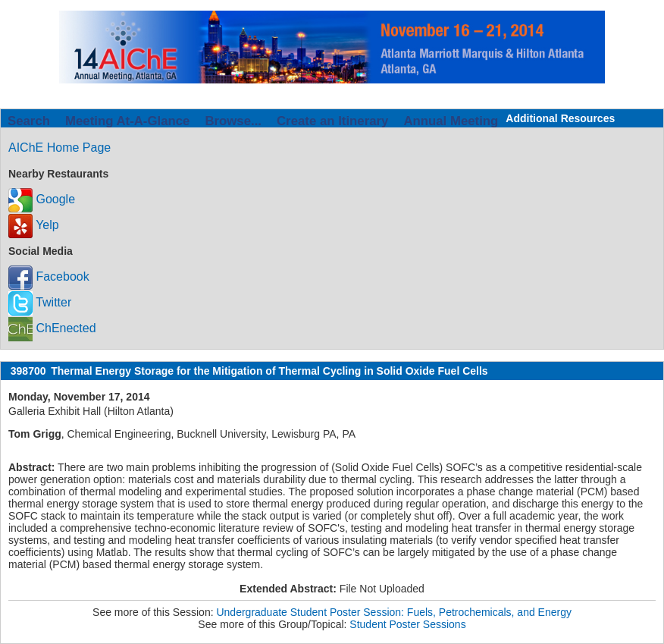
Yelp (34, 225)
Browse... (233, 121)
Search (29, 121)
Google (42, 199)
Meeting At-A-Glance (127, 121)
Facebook (49, 276)
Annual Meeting (451, 121)
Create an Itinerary (332, 121)
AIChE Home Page (60, 148)
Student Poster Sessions (407, 624)
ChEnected (52, 328)
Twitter (40, 302)
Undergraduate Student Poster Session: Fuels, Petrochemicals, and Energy (393, 612)
